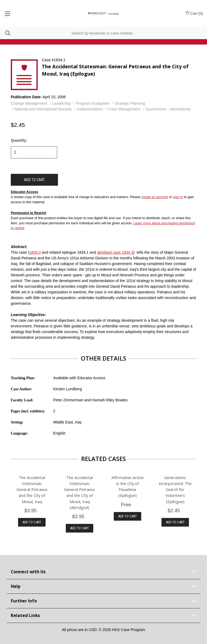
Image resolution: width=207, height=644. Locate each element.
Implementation (90, 109)
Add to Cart (32, 522)
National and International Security (43, 109)
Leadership (62, 103)
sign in (178, 197)
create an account (155, 197)
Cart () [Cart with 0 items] (194, 13)
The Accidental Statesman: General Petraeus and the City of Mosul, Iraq (32, 489)
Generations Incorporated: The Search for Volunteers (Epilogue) (175, 489)
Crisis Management (124, 109)
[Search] (5, 33)
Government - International (168, 109)
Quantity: (19, 140)
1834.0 (35, 252)
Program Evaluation (93, 103)
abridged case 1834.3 (115, 252)
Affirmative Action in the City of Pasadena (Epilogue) (127, 486)
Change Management (29, 103)
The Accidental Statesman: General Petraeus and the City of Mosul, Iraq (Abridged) (80, 492)
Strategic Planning (130, 103)
